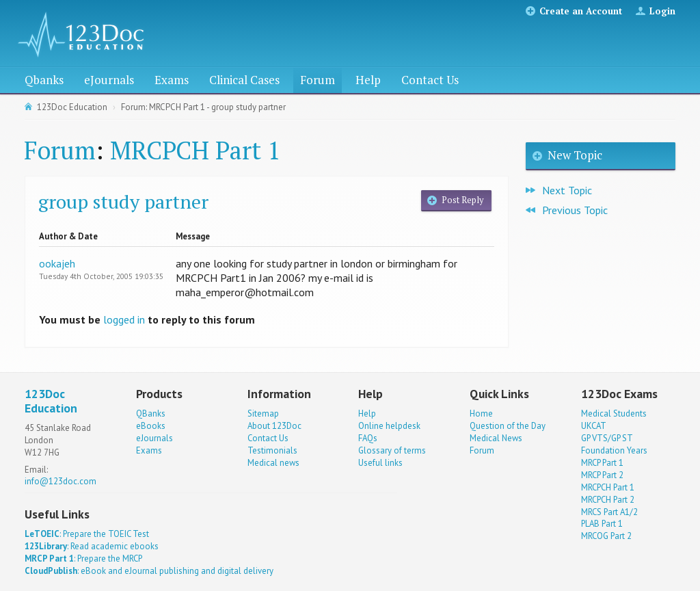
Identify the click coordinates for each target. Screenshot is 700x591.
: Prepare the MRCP (83, 559)
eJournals (109, 80)
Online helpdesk (389, 426)
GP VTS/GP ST (607, 438)
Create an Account (581, 11)
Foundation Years (614, 450)
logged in (124, 319)
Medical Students (614, 413)
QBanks (151, 413)
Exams (172, 80)
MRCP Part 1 (602, 463)
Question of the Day (508, 426)
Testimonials (272, 450)
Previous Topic (575, 210)
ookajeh (57, 263)
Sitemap (263, 413)
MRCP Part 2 (602, 475)
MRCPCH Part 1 (195, 150)
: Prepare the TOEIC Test (87, 534)
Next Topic (567, 190)
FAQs (368, 438)
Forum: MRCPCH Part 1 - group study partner (203, 107)
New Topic (575, 155)
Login (662, 11)
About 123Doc (274, 426)
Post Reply (462, 200)
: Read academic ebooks (92, 546)
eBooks (151, 426)
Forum (318, 80)
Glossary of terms (392, 450)
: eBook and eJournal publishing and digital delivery (149, 571)
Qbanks (44, 80)
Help (368, 80)
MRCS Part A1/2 (609, 512)
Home (481, 413)
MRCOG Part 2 (606, 536)
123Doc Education (72, 107)
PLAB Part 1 (602, 524)
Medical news (273, 463)
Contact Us (430, 80)
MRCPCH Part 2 (608, 500)
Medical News (496, 438)
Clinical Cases (244, 80)
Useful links (380, 463)
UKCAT (594, 426)
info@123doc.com (60, 481)
